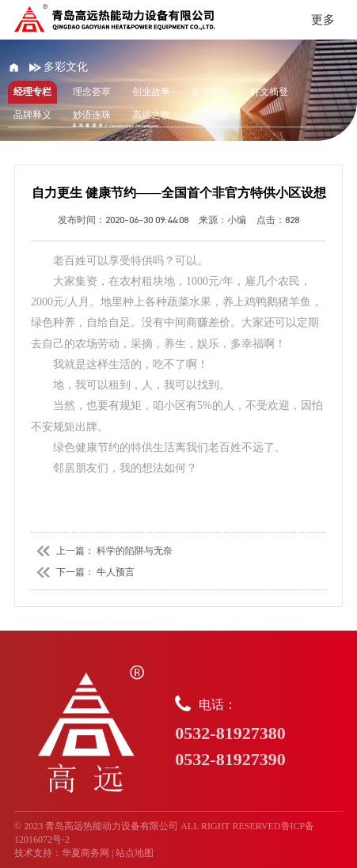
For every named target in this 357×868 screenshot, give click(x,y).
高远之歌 (151, 115)
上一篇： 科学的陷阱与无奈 (102, 551)
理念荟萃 (92, 92)
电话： (259, 733)
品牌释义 (32, 115)
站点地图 (135, 853)
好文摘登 (269, 92)
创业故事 (151, 92)
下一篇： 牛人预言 (83, 572)
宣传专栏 (210, 92)
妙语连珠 (92, 115)
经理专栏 (32, 92)
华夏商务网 (85, 853)
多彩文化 (59, 67)
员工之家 (210, 115)
